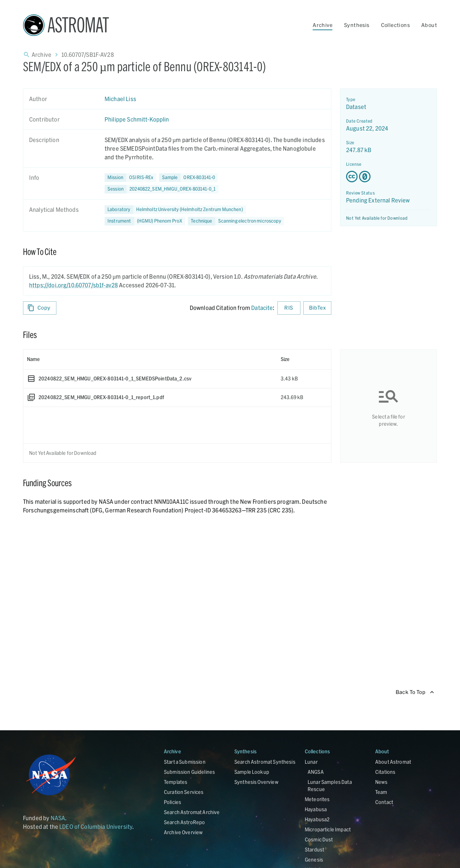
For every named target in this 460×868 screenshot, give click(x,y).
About (429, 25)
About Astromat (393, 762)
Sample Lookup (252, 772)
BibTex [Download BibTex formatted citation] (317, 308)
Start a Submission (185, 762)
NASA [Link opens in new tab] (58, 818)
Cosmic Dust (319, 839)
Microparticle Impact (328, 829)
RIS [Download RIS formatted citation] (289, 308)
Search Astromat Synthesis (265, 762)
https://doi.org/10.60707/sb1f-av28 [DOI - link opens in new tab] (73, 285)
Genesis (314, 860)
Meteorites (317, 799)
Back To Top (415, 692)
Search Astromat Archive (192, 812)
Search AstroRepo (184, 822)
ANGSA (316, 772)
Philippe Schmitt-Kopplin (137, 119)
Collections (395, 25)
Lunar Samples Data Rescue (330, 785)
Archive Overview (183, 832)
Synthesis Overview (256, 782)
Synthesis (357, 25)
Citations (385, 772)
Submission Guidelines (189, 772)
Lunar (311, 762)
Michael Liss (120, 99)
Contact (384, 802)
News (381, 782)
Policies (172, 802)
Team (381, 792)
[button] (189, 178)
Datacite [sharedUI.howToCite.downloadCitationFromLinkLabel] (262, 308)
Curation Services (184, 792)
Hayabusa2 (317, 819)
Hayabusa (316, 809)
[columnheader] (150, 359)
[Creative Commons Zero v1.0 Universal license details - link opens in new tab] (388, 177)
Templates (176, 782)
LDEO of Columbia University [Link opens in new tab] (96, 826)
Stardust (314, 849)
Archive (323, 25)
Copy (40, 308)
